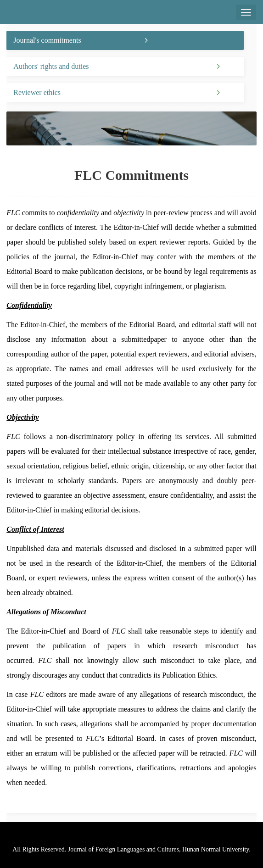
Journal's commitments (47, 40)
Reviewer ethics (37, 92)
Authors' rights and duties (51, 66)
